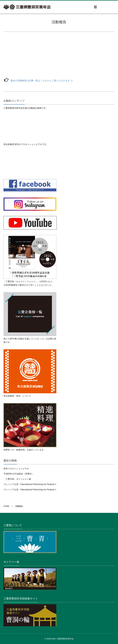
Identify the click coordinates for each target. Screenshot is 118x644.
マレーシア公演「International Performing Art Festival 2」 (31, 484)
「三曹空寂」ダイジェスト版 (17, 479)
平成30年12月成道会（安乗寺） (19, 474)
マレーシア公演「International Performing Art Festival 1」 (31, 490)
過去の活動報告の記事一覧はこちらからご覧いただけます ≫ (42, 81)
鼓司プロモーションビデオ (16, 469)
